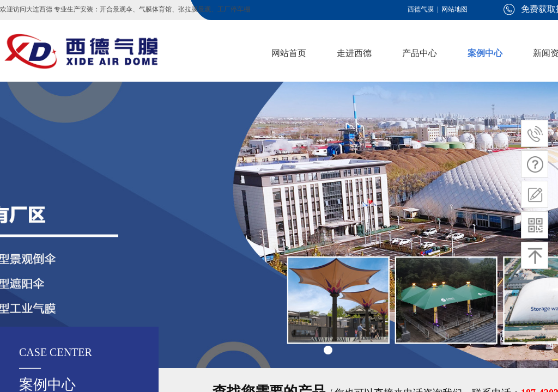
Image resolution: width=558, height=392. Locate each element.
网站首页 (289, 53)
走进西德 (354, 53)
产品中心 (420, 53)
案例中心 (485, 53)
